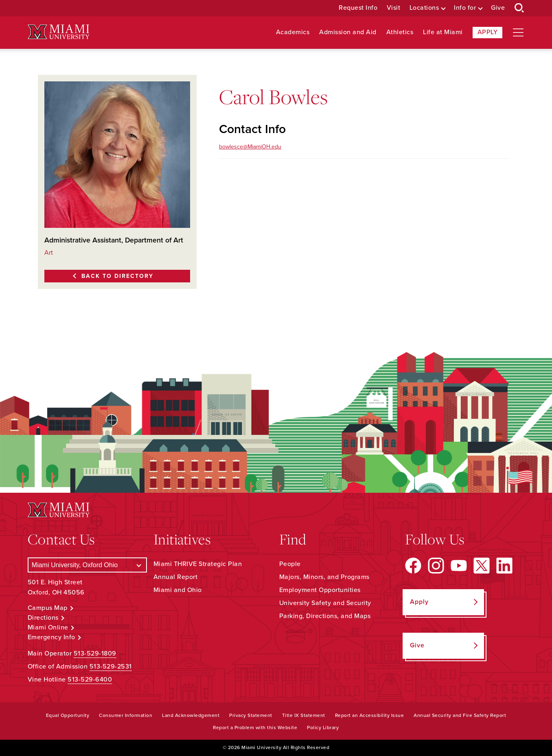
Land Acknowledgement (191, 715)
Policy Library (323, 728)
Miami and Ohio (178, 590)
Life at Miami (443, 32)
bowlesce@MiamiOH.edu (250, 147)
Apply (488, 32)
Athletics (400, 32)
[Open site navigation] (518, 33)
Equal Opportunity (68, 715)
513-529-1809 (95, 653)
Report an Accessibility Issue (370, 715)
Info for (465, 8)
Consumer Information (126, 715)
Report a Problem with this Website (255, 728)
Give (498, 8)
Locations (424, 8)
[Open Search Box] (519, 8)
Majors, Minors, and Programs (324, 577)
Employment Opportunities (320, 590)
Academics (293, 32)
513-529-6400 (90, 680)
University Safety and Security (325, 603)
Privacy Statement (251, 715)
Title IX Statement (304, 715)
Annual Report (176, 577)
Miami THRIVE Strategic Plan (198, 564)
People (290, 564)
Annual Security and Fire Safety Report (460, 715)
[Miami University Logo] (59, 32)
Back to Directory (117, 276)
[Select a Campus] (87, 565)
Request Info (358, 8)
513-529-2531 (111, 666)
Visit (394, 8)
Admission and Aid (348, 32)
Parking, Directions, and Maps (325, 616)
